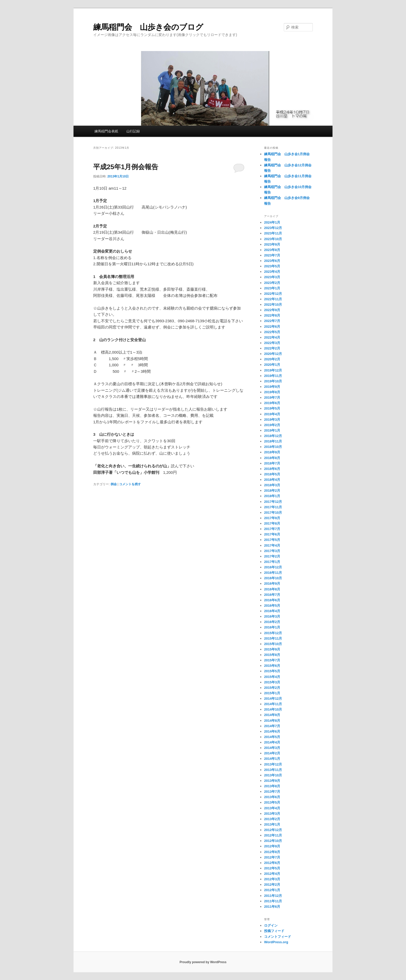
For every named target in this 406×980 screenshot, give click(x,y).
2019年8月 (272, 392)
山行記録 (133, 131)
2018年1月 (272, 496)
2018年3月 (272, 485)
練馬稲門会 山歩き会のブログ (148, 27)
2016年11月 (273, 573)
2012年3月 (272, 879)
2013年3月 (272, 814)
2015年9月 (272, 649)
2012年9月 (272, 846)
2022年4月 (272, 337)
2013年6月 (272, 797)
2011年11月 (273, 901)
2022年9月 (272, 310)
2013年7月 (272, 792)
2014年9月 (272, 715)
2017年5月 (272, 540)
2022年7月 (272, 321)
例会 (114, 484)
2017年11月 (273, 507)
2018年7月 (272, 463)
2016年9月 (272, 584)
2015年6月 (272, 666)
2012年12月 (273, 830)
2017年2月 (272, 556)
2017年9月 (272, 518)
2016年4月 (272, 611)
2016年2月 (272, 622)
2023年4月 (272, 272)
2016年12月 (273, 567)
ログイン (271, 925)
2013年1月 (272, 824)
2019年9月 (272, 387)
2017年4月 (272, 545)
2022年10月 (273, 305)
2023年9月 (272, 244)
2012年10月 (273, 841)
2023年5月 (272, 266)
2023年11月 (273, 233)
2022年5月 (272, 332)
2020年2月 (272, 359)
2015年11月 (273, 638)
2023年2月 (272, 283)
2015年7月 (272, 660)
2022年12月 (273, 294)
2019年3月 (272, 420)
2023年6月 (272, 261)
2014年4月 (272, 742)
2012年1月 (272, 890)
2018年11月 (273, 441)
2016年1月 (272, 627)
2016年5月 (272, 606)
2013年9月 (272, 781)
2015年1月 (272, 693)
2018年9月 (272, 452)
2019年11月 (273, 376)
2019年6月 (272, 403)
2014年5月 (272, 737)
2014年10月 (273, 709)
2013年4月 (272, 808)
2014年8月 (272, 721)
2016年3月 (272, 616)
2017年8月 (272, 523)
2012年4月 (272, 874)
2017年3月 (272, 551)
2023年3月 (272, 277)
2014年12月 (273, 699)
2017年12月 (273, 502)
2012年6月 (272, 863)
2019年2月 (272, 425)
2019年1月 (272, 430)
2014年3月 (272, 748)
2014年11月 (273, 704)
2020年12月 (273, 354)
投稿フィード (274, 931)
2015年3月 (272, 682)
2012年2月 (272, 885)
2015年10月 (273, 644)
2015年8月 (272, 655)
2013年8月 (272, 786)
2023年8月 (272, 250)
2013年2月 (272, 819)
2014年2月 (272, 753)
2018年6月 (272, 469)
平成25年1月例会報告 (126, 167)
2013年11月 (273, 770)
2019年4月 (272, 414)
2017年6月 (272, 534)
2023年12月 (273, 228)
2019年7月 (272, 398)
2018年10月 (273, 447)
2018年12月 (273, 436)
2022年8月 (272, 315)
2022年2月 (272, 348)
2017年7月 (272, 529)
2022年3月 (272, 343)
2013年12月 (273, 764)
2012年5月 (272, 868)
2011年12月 (273, 896)
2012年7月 (272, 857)
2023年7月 (272, 255)
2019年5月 (272, 408)
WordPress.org (276, 942)
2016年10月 (273, 578)
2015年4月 (272, 677)
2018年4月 (272, 480)
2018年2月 (272, 491)
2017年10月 (273, 513)
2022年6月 (272, 327)
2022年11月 (273, 299)
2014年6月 (272, 731)
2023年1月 (272, 288)
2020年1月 (272, 365)
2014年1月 (272, 759)
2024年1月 (272, 222)
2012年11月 (273, 835)
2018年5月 (272, 474)
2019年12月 (273, 370)
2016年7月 (272, 595)
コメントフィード (278, 937)
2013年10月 (273, 775)
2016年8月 (272, 589)
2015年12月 (273, 633)
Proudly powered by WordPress (203, 962)
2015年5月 (272, 671)
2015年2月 (272, 688)
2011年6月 (272, 907)
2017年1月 (272, 562)
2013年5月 (272, 802)
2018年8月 (272, 458)
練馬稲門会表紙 (106, 131)
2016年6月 (272, 600)
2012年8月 (272, 852)
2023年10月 (273, 239)
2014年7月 (272, 726)
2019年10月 (273, 381)
